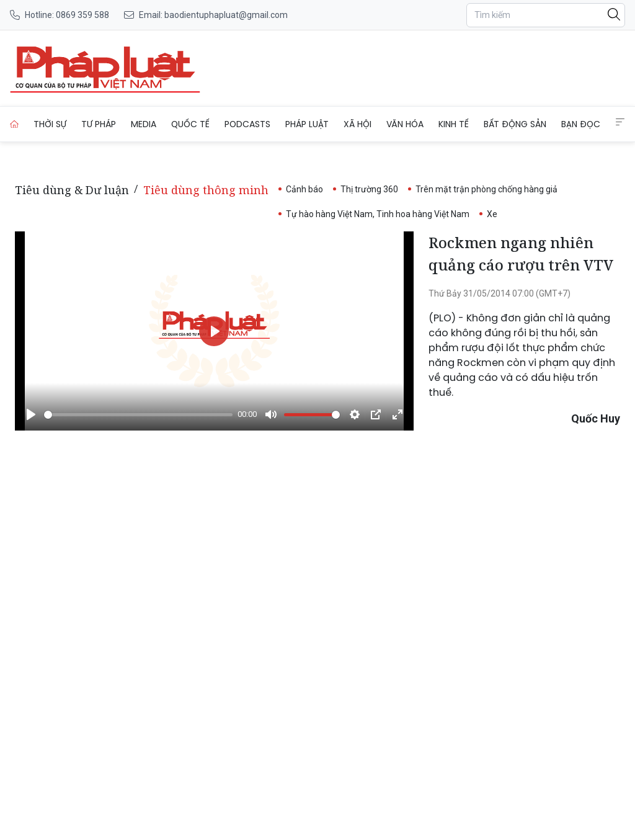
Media (144, 124)
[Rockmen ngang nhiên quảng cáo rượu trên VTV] (105, 68)
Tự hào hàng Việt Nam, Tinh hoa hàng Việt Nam (378, 214)
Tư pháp (99, 124)
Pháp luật (307, 124)
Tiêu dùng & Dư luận (72, 190)
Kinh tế (454, 124)
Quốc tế (190, 124)
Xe (492, 214)
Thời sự (50, 124)
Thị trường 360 (369, 189)
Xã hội (357, 124)
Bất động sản (515, 124)
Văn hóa (405, 124)
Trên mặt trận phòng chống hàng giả (486, 189)
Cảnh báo (304, 189)
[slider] (138, 415)
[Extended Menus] (620, 122)
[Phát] (31, 414)
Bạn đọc (581, 124)
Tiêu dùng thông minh (206, 190)
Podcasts (247, 124)
